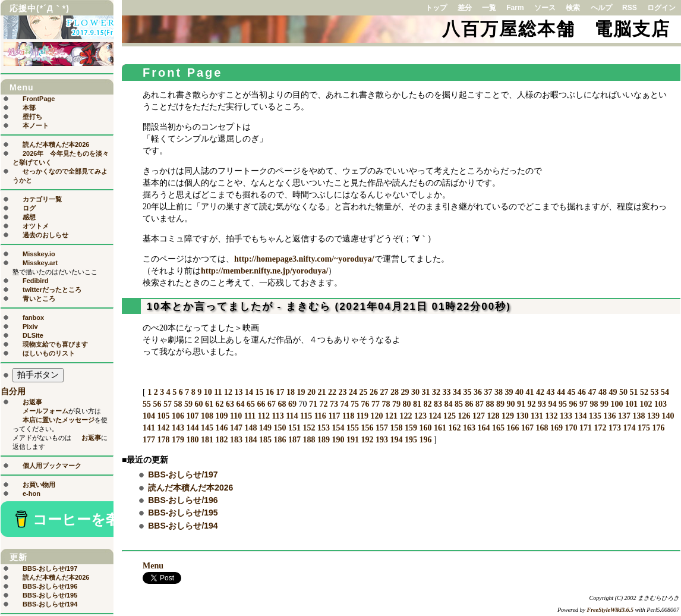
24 (353, 392)
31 (425, 392)
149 (265, 428)
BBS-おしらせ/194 (183, 526)
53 (654, 392)
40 (519, 392)
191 (353, 440)
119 (362, 416)
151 (294, 428)
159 (411, 428)
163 (469, 428)
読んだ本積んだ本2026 (190, 488)
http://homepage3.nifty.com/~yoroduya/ (304, 259)
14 (249, 392)
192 (368, 440)
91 (521, 404)
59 (188, 404)
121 (391, 416)
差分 (465, 8)
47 (592, 392)
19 (301, 392)
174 (630, 428)
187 (294, 440)
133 (566, 416)
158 (397, 428)
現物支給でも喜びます (55, 344)
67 (272, 404)
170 (571, 428)
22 (332, 392)
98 (594, 404)
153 (324, 428)
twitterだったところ (52, 290)
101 (631, 404)
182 (222, 440)
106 (178, 416)
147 (236, 428)
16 (270, 392)
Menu (153, 566)
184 (251, 440)
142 (164, 428)
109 (222, 416)
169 (557, 428)
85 (459, 404)
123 (420, 416)
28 (395, 392)
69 (292, 404)
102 (646, 404)
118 (348, 416)
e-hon (31, 494)
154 (338, 428)
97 (584, 404)
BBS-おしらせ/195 (183, 513)
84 (449, 404)
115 (306, 416)
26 (374, 392)
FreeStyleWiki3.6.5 (611, 610)
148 (251, 428)
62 (220, 404)
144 (193, 428)
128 (494, 416)
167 (527, 428)
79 (396, 404)
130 (523, 416)
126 (464, 416)
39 (509, 392)
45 (571, 392)
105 (164, 416)
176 (659, 428)
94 (553, 404)
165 (498, 428)
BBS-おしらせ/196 (183, 500)
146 (222, 428)
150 (280, 428)
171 (586, 428)
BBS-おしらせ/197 (183, 474)
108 (207, 416)
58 (178, 404)
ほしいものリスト (49, 353)
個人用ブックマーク (52, 466)
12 (228, 392)
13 (238, 392)
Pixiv (30, 326)
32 (436, 392)
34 (457, 392)
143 (178, 428)
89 (500, 404)
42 (540, 392)
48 (603, 392)
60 (199, 404)
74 (345, 404)
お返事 (32, 402)
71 (313, 404)
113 (278, 416)
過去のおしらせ (45, 235)
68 (282, 404)
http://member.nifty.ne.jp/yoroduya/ (264, 271)
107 (193, 416)
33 (446, 392)
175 (644, 428)
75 (355, 404)
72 (324, 404)
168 (542, 428)
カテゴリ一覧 (42, 199)
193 (382, 440)
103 (660, 404)
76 (365, 404)
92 (532, 404)
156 (368, 428)
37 (488, 392)
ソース (545, 8)
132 (552, 416)
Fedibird (35, 281)
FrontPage (39, 99)
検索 (573, 8)
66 (261, 404)
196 (426, 440)
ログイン (661, 8)
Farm (515, 8)
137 (624, 416)
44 (561, 392)
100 (617, 404)
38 (499, 392)
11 (218, 392)
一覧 (489, 8)
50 (623, 392)
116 (320, 416)
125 (450, 416)
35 (467, 392)
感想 (29, 217)
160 (426, 428)
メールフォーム (45, 411)
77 (376, 404)
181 (207, 440)
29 (405, 392)
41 (529, 392)
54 (665, 392)
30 (415, 392)
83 (438, 404)
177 (149, 440)
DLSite (33, 335)
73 (334, 404)
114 (292, 416)
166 (513, 428)
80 (407, 404)
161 (440, 428)
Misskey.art (40, 263)
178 (164, 440)
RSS (630, 8)
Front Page (182, 73)
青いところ (39, 298)
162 (455, 428)
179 (178, 440)
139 (653, 416)
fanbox (33, 318)
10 (208, 392)
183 (236, 440)
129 (508, 416)
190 (338, 440)
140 (668, 416)
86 (469, 404)
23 (342, 392)
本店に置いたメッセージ (59, 420)
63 (230, 404)
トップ (436, 8)
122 (406, 416)
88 (490, 404)
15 (259, 392)
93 (542, 404)
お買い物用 (39, 485)
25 (363, 392)
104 (149, 416)
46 (582, 392)
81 (417, 404)
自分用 (13, 392)
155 (353, 428)
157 (382, 428)
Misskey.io (39, 254)
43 (550, 392)
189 (324, 440)
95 (563, 404)
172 (600, 428)
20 (311, 392)
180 (193, 440)
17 (280, 392)
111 (250, 416)
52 (644, 392)
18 (291, 392)
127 (479, 416)
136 (610, 416)
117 (334, 416)
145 (207, 428)
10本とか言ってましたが (210, 307)
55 (147, 404)
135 (595, 416)
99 (604, 404)
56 (157, 404)
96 (573, 404)
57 (168, 404)
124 (435, 416)
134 (581, 416)
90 (511, 404)
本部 (29, 108)
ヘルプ (601, 8)
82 (428, 404)
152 (309, 428)
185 (265, 440)
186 (280, 440)
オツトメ (36, 226)
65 (251, 404)
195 (411, 440)
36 (478, 392)
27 (384, 392)
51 (633, 392)
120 (377, 416)
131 (537, 416)
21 (321, 392)
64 (241, 404)
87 (480, 404)
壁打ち (32, 117)
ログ (29, 208)
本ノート (36, 125)
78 (386, 404)
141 (149, 428)
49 (613, 392)
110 (236, 416)
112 (264, 416)
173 (615, 428)
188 (309, 440)
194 (397, 440)
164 (484, 428)
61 (209, 404)
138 (639, 416)
